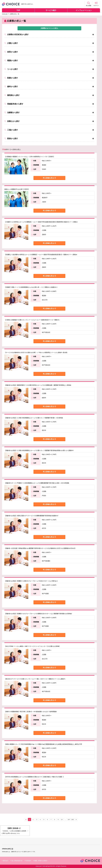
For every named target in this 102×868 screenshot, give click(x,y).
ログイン (96, 4)
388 (72, 820)
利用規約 (28, 861)
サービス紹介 (51, 10)
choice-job (5, 14)
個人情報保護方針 (17, 861)
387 (69, 820)
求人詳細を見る (49, 178)
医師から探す (11, 139)
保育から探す (11, 52)
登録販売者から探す (14, 104)
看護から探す (11, 61)
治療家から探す (12, 113)
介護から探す (11, 43)
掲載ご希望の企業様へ (41, 861)
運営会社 (6, 861)
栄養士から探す (12, 121)
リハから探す (11, 69)
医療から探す (11, 78)
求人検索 (88, 4)
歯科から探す (11, 87)
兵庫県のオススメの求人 (49, 28)
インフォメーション (84, 10)
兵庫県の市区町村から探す (17, 35)
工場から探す (11, 130)
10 (62, 820)
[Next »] (76, 819)
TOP (18, 10)
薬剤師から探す (12, 95)
